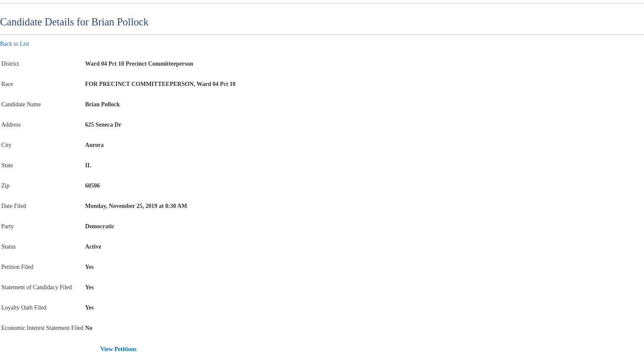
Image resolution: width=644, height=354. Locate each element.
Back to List (14, 44)
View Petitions (118, 349)
